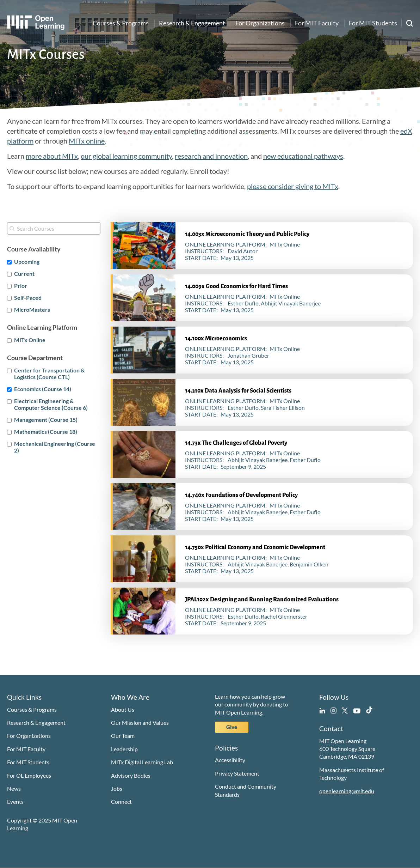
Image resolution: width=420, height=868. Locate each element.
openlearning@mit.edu (347, 791)
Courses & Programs (121, 23)
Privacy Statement (237, 773)
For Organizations (260, 23)
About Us (123, 709)
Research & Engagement (192, 23)
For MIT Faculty (317, 23)
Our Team (123, 736)
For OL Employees (29, 775)
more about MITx (52, 156)
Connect (121, 802)
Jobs (117, 788)
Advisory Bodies (131, 775)
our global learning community (126, 156)
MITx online (87, 141)
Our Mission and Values (140, 723)
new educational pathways (303, 156)
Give (232, 727)
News (14, 788)
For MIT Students (373, 23)
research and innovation (211, 156)
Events (15, 802)
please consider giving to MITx (293, 186)
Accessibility (230, 760)
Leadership (124, 749)
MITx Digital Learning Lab (142, 762)
